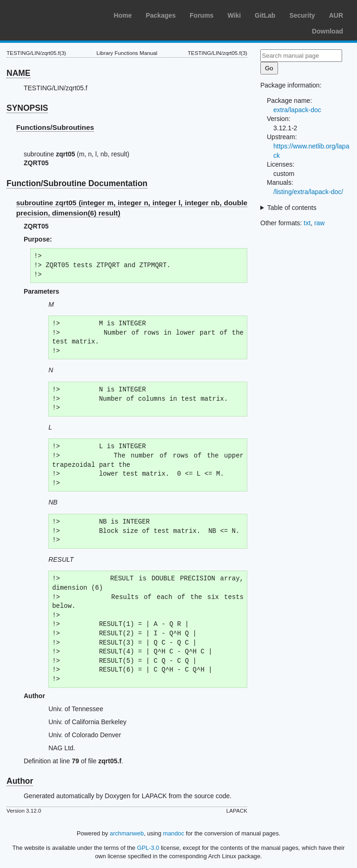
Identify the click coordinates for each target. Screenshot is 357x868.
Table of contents (292, 208)
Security (302, 15)
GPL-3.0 (148, 848)
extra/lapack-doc (297, 110)
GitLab (265, 15)
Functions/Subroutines (55, 127)
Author (20, 781)
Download (327, 31)
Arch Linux (51, 14)
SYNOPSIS (27, 108)
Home (123, 15)
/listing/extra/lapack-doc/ (308, 192)
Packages (161, 15)
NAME (19, 73)
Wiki (234, 15)
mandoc (174, 833)
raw (320, 223)
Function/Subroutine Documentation (77, 183)
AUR (336, 15)
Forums (202, 15)
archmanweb (127, 833)
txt (307, 223)
